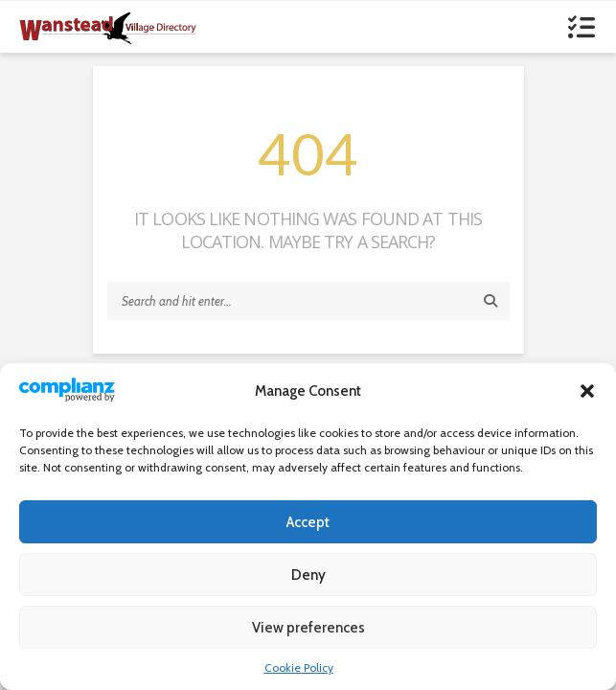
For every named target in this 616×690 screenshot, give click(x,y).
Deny (308, 575)
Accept (308, 522)
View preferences (308, 628)
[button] (587, 391)
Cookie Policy (299, 667)
